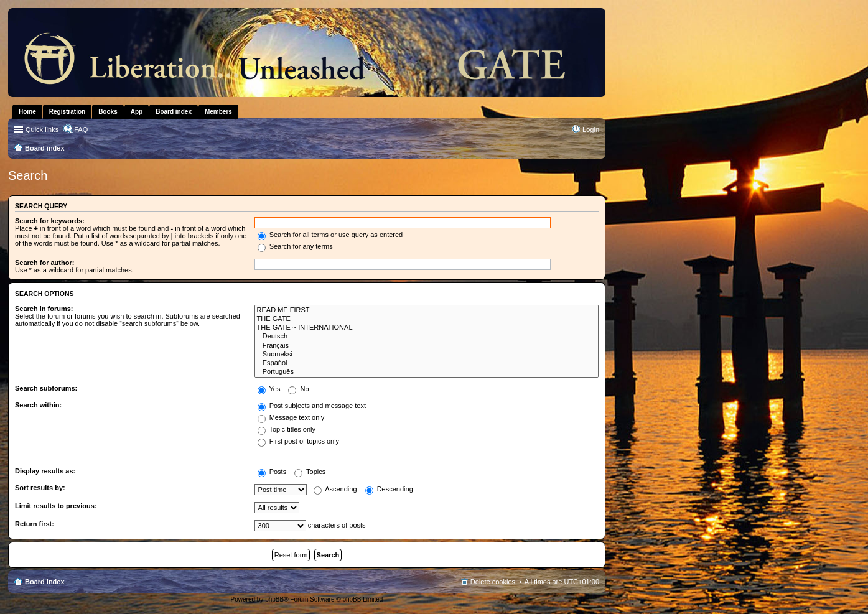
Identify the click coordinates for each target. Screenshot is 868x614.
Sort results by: (40, 488)
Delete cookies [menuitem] (493, 582)
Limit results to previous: (56, 506)
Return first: (35, 524)
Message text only (291, 417)
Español (427, 363)
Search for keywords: (50, 221)
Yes (269, 389)
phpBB (274, 599)
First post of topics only (299, 441)
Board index (45, 582)
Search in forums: (44, 309)
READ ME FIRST (427, 310)
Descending (389, 489)
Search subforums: (46, 388)
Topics (310, 472)
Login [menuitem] (591, 129)
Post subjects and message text (312, 406)
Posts (272, 472)
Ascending (335, 489)
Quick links (42, 129)
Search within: (38, 405)
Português (427, 372)
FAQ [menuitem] (81, 129)
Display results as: (45, 471)
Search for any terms (295, 246)
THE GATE (427, 319)
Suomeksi (427, 355)
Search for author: (44, 263)
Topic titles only (287, 429)
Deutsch (427, 337)
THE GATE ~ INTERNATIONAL (427, 328)
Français (427, 346)
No (298, 389)
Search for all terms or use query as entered (330, 235)
